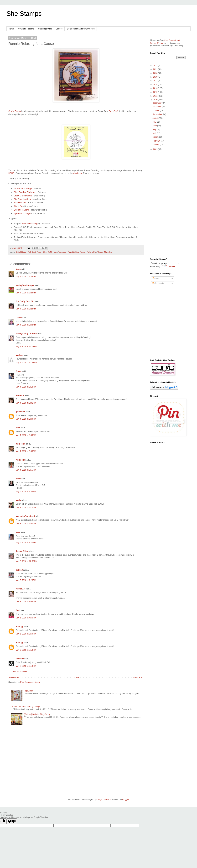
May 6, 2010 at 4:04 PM (26, 602)
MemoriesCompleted (25, 516)
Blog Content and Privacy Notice (81, 29)
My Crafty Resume (26, 29)
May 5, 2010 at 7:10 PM (26, 508)
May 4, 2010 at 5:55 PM (26, 470)
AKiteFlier (20, 460)
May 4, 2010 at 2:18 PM (26, 387)
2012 (156, 92)
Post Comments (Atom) (30, 682)
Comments (158, 283)
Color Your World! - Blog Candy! (26, 707)
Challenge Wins (45, 29)
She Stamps (24, 14)
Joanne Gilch (22, 551)
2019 (156, 77)
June (155, 126)
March (155, 137)
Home (11, 29)
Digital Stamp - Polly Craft (26, 252)
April (155, 133)
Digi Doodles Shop (23, 199)
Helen (18, 479)
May (155, 129)
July (154, 122)
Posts (156, 278)
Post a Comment (20, 672)
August (156, 118)
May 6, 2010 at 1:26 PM (26, 580)
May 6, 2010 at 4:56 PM (26, 618)
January (156, 145)
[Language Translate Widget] (165, 263)
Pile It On (18, 206)
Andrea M (20, 395)
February (157, 141)
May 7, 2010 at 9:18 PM (26, 666)
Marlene (19, 355)
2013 (156, 88)
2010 (156, 100)
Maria (18, 500)
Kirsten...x (20, 589)
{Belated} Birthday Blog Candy (37, 714)
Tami (18, 610)
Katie (18, 532)
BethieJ (19, 570)
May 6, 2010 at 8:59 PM (26, 634)
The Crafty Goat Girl (25, 301)
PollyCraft (114, 111)
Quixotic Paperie (22, 210)
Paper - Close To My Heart (47, 252)
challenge (78, 173)
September (157, 114)
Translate (168, 266)
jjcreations (21, 412)
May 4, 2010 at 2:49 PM (26, 419)
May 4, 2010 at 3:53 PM (26, 451)
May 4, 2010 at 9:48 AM (26, 325)
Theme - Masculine (105, 252)
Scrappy (19, 627)
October (156, 110)
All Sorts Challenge (23, 189)
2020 (156, 73)
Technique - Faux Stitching (68, 252)
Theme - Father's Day (88, 252)
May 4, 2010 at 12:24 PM (26, 363)
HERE (11, 173)
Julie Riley (20, 444)
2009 (156, 149)
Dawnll (19, 318)
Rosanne (20, 659)
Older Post (138, 677)
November (157, 107)
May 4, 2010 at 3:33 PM (26, 435)
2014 (156, 85)
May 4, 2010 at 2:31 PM (26, 403)
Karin (18, 269)
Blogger (126, 799)
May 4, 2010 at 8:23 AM (26, 309)
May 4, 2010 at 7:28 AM (26, 277)
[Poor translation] (12, 821)
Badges (59, 29)
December (157, 103)
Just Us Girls (20, 203)
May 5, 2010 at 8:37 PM (26, 524)
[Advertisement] (168, 205)
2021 (156, 69)
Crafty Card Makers (23, 196)
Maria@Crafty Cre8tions (27, 334)
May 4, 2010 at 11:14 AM (26, 346)
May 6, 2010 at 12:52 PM (26, 561)
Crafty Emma (15, 111)
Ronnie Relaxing (30, 224)
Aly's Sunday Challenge (25, 192)
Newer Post (14, 677)
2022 (156, 66)
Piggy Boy (28, 691)
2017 (156, 81)
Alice (18, 428)
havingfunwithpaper (25, 285)
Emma (19, 371)
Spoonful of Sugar (23, 213)
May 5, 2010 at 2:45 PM (26, 491)
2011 (156, 96)
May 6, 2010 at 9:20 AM (26, 542)
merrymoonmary (103, 799)
